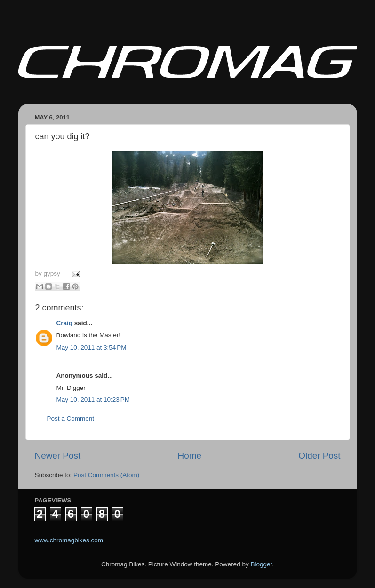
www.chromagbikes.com (69, 540)
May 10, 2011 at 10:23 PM (93, 400)
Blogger (261, 564)
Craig (65, 323)
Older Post (319, 456)
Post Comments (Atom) (106, 475)
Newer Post (58, 456)
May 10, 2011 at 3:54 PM (92, 347)
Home (190, 456)
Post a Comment (71, 418)
